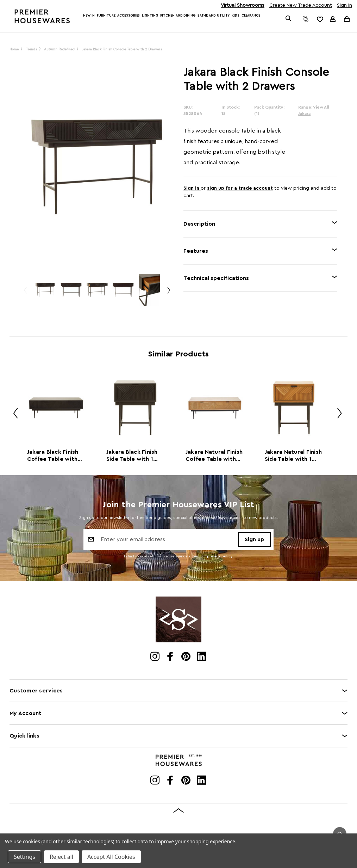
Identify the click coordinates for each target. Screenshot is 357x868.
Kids (236, 16)
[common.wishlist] (320, 19)
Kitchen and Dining (178, 16)
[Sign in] (333, 19)
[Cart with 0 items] (346, 19)
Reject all (61, 857)
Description (199, 224)
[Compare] (306, 19)
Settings (24, 857)
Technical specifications (216, 278)
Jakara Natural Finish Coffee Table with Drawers (214, 456)
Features (196, 251)
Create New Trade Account (301, 5)
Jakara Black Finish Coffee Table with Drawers (53, 456)
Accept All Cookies (111, 857)
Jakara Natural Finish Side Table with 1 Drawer (293, 456)
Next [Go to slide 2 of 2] (337, 414)
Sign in (345, 5)
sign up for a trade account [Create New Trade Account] (240, 188)
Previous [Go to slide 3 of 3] (25, 293)
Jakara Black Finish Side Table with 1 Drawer (132, 456)
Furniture (106, 16)
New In (89, 16)
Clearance (251, 16)
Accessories (129, 16)
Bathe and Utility (214, 16)
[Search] (288, 19)
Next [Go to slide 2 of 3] (168, 293)
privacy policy (220, 556)
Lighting (150, 16)
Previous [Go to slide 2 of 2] (13, 414)
